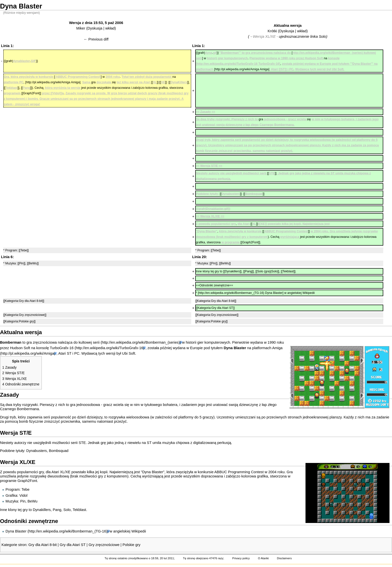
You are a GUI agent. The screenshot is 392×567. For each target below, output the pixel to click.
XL (62, 472)
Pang (57, 510)
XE (68, 472)
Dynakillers (42, 510)
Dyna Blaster (16, 531)
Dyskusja (95, 28)
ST (69, 353)
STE (82, 443)
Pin (23, 501)
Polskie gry (131, 545)
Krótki (272, 31)
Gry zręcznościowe (104, 545)
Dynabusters (36, 451)
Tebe (25, 489)
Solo (67, 510)
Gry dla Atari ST (73, 545)
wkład (110, 28)
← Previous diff (96, 39)
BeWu (32, 501)
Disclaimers (284, 558)
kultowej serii (89, 342)
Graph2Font (27, 481)
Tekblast (79, 510)
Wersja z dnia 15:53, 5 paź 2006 (96, 23)
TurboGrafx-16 (62, 348)
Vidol (23, 495)
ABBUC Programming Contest (239, 472)
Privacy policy (241, 558)
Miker (81, 28)
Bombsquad (59, 451)
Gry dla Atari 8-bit (43, 545)
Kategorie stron (14, 545)
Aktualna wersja (288, 26)
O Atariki (263, 558)
